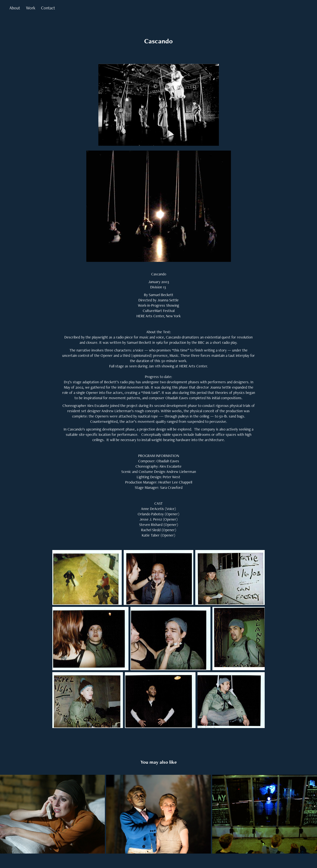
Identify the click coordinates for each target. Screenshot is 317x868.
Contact (48, 8)
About (15, 8)
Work (31, 8)
